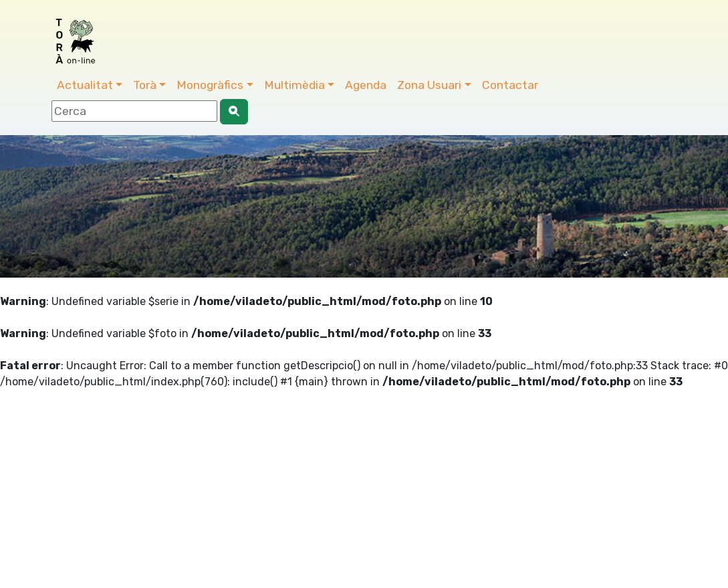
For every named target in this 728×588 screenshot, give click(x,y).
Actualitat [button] (85, 85)
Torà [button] (145, 85)
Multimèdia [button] (294, 85)
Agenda (366, 85)
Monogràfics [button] (210, 85)
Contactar (510, 85)
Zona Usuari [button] (429, 85)
